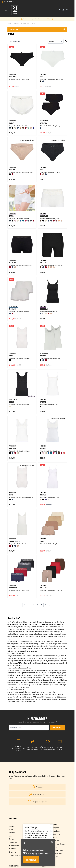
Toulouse (13, 77)
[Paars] (46, 499)
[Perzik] (59, 221)
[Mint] (28, 128)
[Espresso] (23, 128)
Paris (42, 541)
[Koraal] (64, 453)
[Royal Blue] (34, 128)
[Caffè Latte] (31, 128)
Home (9, 23)
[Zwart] (41, 81)
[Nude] (54, 267)
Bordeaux (13, 588)
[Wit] (43, 314)
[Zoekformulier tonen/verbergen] (60, 10)
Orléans (43, 588)
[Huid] (41, 499)
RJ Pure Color (25, 23)
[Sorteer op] (56, 41)
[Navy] (10, 128)
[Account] (63, 10)
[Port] (56, 221)
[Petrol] (23, 221)
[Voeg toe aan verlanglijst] (67, 10)
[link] (25, 605)
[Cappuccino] (20, 128)
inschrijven (57, 728)
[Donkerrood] (26, 128)
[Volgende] (50, 605)
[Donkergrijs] (31, 221)
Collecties (16, 23)
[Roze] (15, 221)
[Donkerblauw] (43, 81)
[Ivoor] (15, 128)
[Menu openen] (6, 10)
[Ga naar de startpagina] (15, 10)
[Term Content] (53, 19)
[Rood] (26, 221)
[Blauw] (20, 221)
